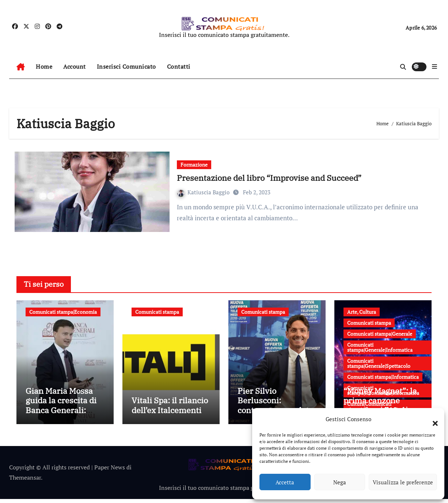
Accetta (285, 482)
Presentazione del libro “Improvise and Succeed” (269, 178)
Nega (340, 482)
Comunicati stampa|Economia (63, 312)
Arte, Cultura (362, 312)
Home (44, 66)
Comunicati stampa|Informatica (383, 377)
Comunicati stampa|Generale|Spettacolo (379, 363)
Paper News (110, 471)
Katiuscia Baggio (204, 192)
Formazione (194, 165)
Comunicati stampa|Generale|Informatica (380, 347)
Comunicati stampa (157, 312)
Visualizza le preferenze (403, 482)
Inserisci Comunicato (126, 66)
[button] (432, 419)
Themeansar (25, 482)
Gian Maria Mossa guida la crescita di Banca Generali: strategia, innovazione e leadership (61, 419)
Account (75, 66)
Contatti (179, 66)
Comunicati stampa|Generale (380, 334)
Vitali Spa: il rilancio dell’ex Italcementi (170, 409)
